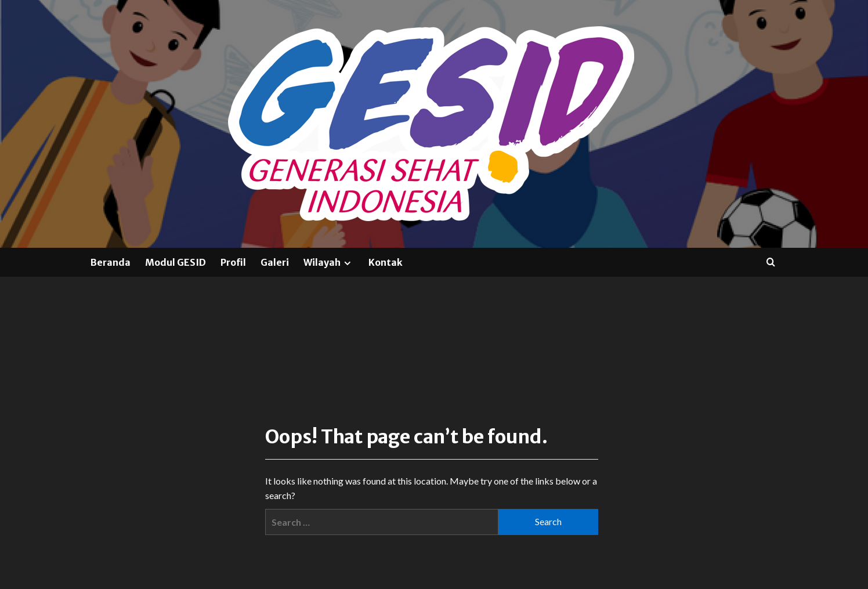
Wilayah (329, 262)
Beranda (111, 262)
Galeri (275, 262)
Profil (233, 262)
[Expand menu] (347, 263)
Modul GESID (176, 262)
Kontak (386, 262)
